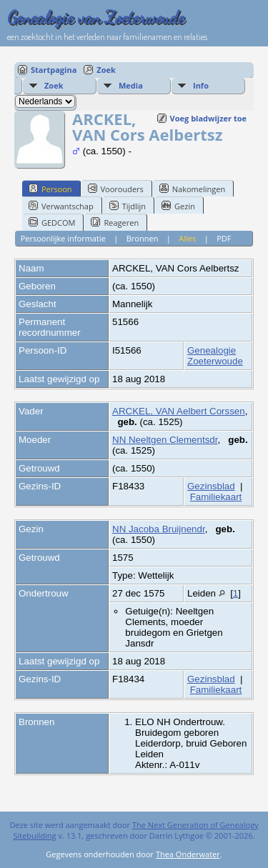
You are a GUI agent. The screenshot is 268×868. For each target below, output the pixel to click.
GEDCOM (52, 222)
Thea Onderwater (188, 854)
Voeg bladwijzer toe (208, 118)
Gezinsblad (211, 486)
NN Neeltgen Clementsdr (165, 440)
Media (131, 85)
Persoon (50, 189)
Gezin (178, 206)
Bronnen (143, 238)
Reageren (115, 222)
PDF (224, 238)
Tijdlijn (128, 206)
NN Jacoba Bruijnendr (159, 529)
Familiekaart (216, 497)
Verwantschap (61, 206)
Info (201, 85)
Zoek (106, 70)
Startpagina (54, 70)
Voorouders (116, 189)
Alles (187, 238)
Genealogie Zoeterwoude (215, 356)
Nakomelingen (192, 189)
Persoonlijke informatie (63, 238)
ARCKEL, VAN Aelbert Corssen (179, 411)
